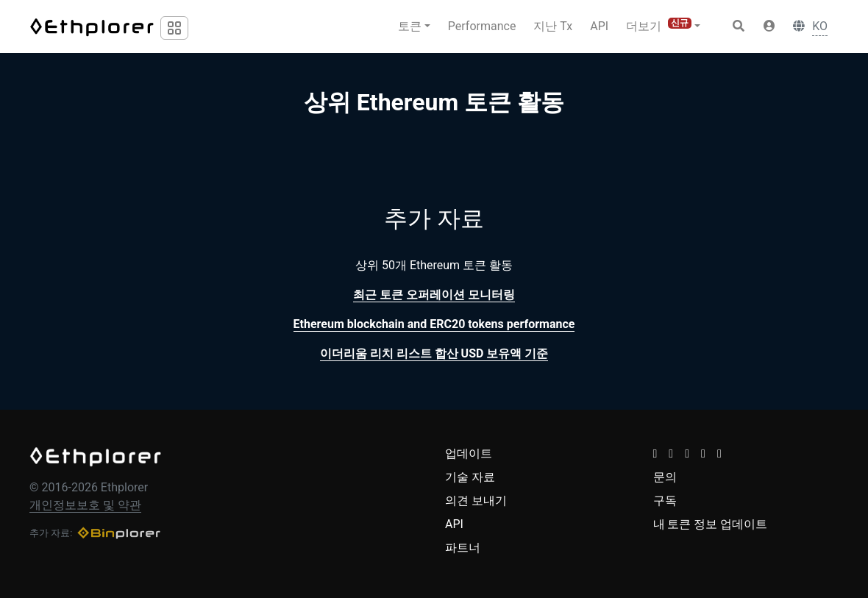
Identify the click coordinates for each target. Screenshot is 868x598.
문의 (665, 477)
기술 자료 (470, 477)
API (599, 26)
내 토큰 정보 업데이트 (711, 524)
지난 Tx (553, 26)
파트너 (463, 548)
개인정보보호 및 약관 (85, 505)
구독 (665, 501)
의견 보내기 (476, 501)
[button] (769, 26)
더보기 (659, 25)
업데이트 (469, 453)
